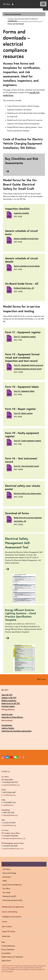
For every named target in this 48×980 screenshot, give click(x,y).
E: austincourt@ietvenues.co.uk (12, 848)
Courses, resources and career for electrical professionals (23, 20)
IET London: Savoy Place (11, 833)
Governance (7, 877)
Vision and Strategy (9, 873)
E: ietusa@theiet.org (9, 825)
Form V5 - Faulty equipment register (27, 441)
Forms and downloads (13, 14)
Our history (6, 869)
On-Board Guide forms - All (24, 288)
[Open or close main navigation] (43, 4)
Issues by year (7, 714)
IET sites (8, 4)
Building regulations (9, 700)
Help (3, 942)
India (3, 800)
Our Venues (5, 830)
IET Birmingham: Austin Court (13, 843)
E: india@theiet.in (8, 805)
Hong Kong (6, 810)
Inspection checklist (21, 213)
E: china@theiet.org (8, 795)
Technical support (8, 706)
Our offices (6, 888)
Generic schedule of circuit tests (26, 238)
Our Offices (5, 777)
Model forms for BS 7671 (11, 703)
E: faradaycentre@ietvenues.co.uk (13, 838)
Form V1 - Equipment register (25, 337)
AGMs (5, 881)
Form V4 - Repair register (23, 413)
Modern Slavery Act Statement (12, 957)
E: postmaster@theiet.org (10, 785)
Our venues (6, 892)
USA (3, 820)
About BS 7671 (7, 695)
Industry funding (8, 728)
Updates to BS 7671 (9, 698)
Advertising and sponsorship (12, 900)
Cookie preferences (8, 946)
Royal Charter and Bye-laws (12, 885)
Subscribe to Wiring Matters (12, 717)
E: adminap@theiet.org (10, 815)
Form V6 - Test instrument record (26, 466)
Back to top (41, 679)
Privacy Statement (8, 949)
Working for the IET (9, 896)
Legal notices (6, 960)
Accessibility (6, 953)
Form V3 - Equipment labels (24, 391)
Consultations (7, 725)
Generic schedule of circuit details (27, 266)
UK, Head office (7, 780)
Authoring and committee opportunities (17, 731)
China (4, 790)
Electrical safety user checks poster (27, 493)
